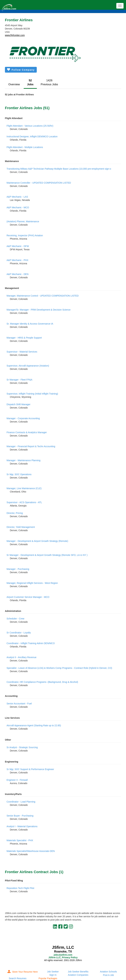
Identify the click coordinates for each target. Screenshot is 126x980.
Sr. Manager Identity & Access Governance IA (30, 324)
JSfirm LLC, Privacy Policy (63, 957)
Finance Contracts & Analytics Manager (27, 432)
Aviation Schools (108, 972)
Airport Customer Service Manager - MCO (28, 597)
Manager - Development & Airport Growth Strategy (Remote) (37, 541)
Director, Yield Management (21, 527)
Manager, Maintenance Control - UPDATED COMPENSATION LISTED (43, 296)
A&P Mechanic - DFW (18, 246)
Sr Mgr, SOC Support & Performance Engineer (30, 769)
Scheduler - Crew (15, 619)
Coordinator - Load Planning (21, 802)
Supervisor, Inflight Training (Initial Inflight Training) (32, 394)
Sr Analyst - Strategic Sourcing (22, 747)
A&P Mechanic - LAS (17, 197)
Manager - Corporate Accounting (23, 418)
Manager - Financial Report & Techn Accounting (31, 446)
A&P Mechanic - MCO (18, 207)
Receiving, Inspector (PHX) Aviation (25, 235)
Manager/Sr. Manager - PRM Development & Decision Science (39, 310)
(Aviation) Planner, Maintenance (23, 221)
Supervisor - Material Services (22, 352)
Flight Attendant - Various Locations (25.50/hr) (30, 126)
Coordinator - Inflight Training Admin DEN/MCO (31, 643)
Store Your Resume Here (23, 972)
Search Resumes (18, 978)
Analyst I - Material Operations (22, 826)
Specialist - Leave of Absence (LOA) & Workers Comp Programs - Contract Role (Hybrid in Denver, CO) (59, 668)
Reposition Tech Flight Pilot (20, 888)
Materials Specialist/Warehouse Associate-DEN (31, 851)
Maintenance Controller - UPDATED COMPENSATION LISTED (39, 183)
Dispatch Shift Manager (19, 404)
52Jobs (30, 82)
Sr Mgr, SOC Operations (19, 474)
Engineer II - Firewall (17, 780)
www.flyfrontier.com (15, 35)
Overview (14, 84)
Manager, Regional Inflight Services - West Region (32, 583)
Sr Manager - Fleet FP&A (19, 380)
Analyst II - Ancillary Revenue (21, 657)
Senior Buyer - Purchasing (20, 816)
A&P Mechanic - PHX (17, 260)
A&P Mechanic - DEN (18, 274)
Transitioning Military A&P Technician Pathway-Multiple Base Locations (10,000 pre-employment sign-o (59, 169)
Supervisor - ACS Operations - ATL (24, 502)
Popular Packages (48, 978)
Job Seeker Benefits (78, 972)
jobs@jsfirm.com (63, 955)
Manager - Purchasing (18, 569)
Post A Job (108, 975)
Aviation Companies (78, 975)
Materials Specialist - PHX (20, 840)
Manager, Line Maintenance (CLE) (24, 488)
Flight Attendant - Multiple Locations (25, 147)
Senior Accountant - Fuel (19, 704)
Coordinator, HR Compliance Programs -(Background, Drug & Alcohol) (42, 682)
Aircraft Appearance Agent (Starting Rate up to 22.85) (34, 725)
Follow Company (21, 70)
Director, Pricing (15, 513)
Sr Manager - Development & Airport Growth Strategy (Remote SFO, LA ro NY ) (47, 555)
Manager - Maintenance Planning (23, 460)
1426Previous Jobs (49, 82)
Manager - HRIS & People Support (24, 338)
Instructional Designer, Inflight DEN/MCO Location (32, 136)
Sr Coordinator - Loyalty (19, 633)
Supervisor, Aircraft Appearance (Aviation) (28, 366)
